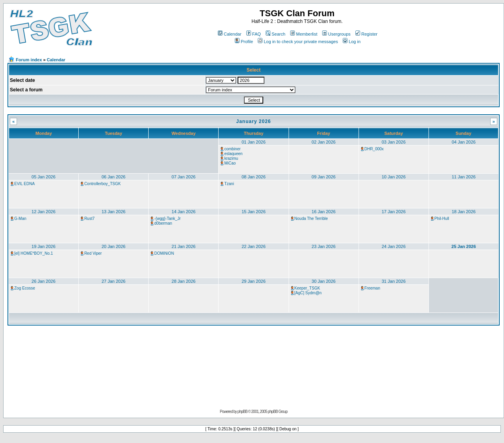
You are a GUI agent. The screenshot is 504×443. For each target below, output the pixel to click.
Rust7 (89, 219)
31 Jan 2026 (394, 281)
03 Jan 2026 (394, 142)
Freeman (372, 288)
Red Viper (93, 253)
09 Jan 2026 (324, 177)
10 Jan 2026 (394, 177)
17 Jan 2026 (394, 212)
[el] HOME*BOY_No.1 (34, 253)
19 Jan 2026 (44, 246)
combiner (232, 149)
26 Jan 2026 (44, 281)
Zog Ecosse (25, 288)
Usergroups (336, 34)
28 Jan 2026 (184, 281)
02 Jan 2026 (324, 142)
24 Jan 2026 (394, 246)
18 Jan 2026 (464, 212)
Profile (244, 42)
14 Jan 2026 (184, 212)
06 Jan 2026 (114, 177)
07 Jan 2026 (184, 177)
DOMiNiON (164, 253)
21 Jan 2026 (184, 246)
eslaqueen (233, 154)
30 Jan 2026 (324, 281)
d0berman (163, 223)
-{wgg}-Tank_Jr (167, 219)
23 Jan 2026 (324, 246)
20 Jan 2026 (114, 246)
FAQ (254, 34)
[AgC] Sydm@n (308, 293)
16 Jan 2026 (324, 212)
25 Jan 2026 (464, 246)
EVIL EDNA (25, 184)
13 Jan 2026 (114, 212)
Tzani (229, 184)
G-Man (20, 219)
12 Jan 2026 (44, 212)
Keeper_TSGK (307, 288)
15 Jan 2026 (254, 212)
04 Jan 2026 (464, 142)
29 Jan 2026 (254, 281)
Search (276, 34)
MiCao (230, 163)
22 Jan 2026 (254, 246)
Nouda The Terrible (311, 219)
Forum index (29, 60)
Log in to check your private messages (298, 42)
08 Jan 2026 (254, 177)
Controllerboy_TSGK (102, 184)
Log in (352, 42)
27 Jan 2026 (114, 281)
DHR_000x (374, 149)
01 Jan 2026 (254, 142)
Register (366, 34)
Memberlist (304, 34)
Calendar (230, 34)
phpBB (243, 412)
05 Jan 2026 (44, 177)
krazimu (231, 158)
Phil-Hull (442, 219)
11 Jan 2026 (464, 177)
